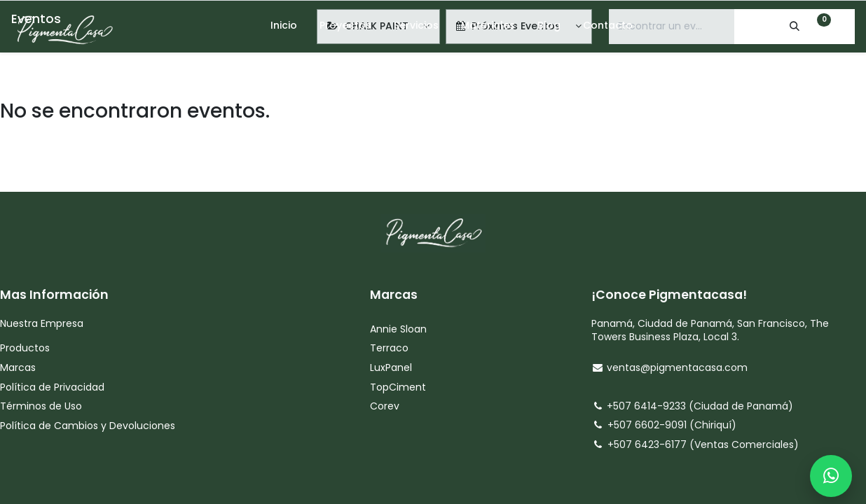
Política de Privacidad (52, 387)
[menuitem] (284, 26)
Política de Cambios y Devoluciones (88, 426)
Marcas (18, 367)
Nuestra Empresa (42, 323)
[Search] (783, 27)
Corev (385, 406)
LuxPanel (391, 367)
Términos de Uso (42, 406)
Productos (25, 348)
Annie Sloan (400, 329)
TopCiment (398, 387)
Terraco (389, 348)
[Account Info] (847, 27)
